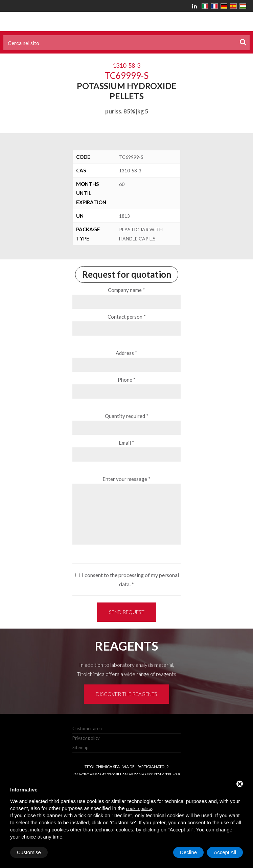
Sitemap (80, 747)
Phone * (127, 380)
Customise (29, 852)
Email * (127, 443)
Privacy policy (86, 738)
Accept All (225, 852)
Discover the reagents (127, 694)
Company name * (127, 290)
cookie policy (139, 809)
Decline (188, 852)
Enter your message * (127, 479)
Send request (127, 612)
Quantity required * (127, 416)
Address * (127, 353)
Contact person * (127, 317)
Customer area (87, 728)
